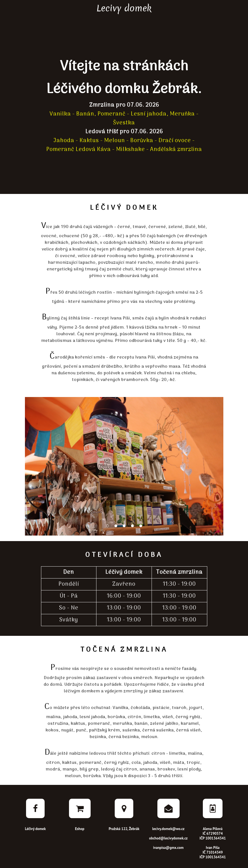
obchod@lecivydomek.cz (168, 838)
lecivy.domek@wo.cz (168, 829)
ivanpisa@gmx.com (168, 848)
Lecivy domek (124, 8)
